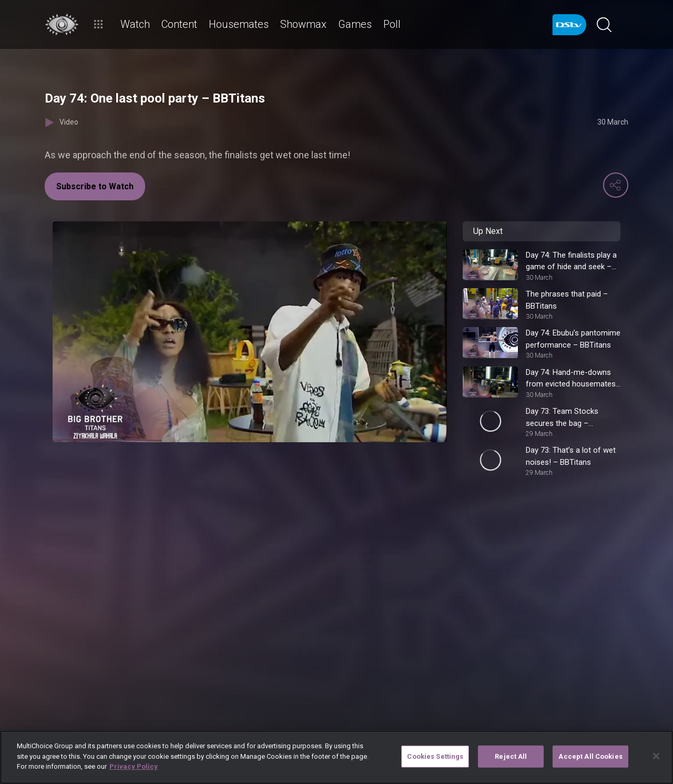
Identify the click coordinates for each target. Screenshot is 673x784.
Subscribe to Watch (95, 186)
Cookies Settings (435, 756)
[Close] (656, 756)
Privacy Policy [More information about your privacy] (134, 766)
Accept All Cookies (590, 756)
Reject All (511, 756)
